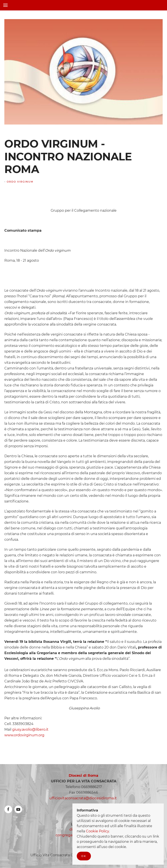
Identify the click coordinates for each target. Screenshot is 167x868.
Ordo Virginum (20, 182)
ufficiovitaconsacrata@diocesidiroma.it (83, 798)
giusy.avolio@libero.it (30, 729)
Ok (84, 856)
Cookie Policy (97, 831)
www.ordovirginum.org (24, 735)
